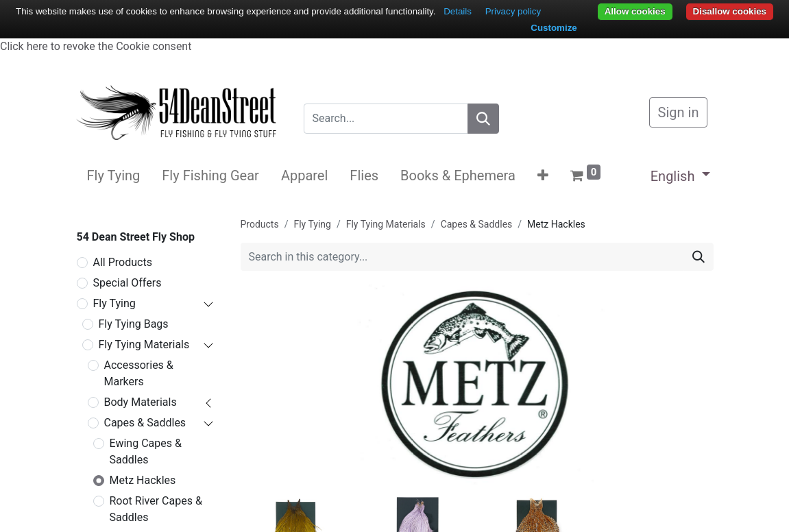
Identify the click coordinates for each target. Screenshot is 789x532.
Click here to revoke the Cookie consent (96, 46)
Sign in (679, 112)
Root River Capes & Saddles (156, 509)
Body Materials (141, 402)
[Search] (483, 119)
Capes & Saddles (145, 423)
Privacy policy (513, 11)
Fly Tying (114, 303)
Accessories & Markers (139, 373)
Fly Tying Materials (144, 344)
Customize (554, 28)
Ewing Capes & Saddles (146, 451)
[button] (543, 176)
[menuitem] (114, 176)
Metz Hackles (143, 480)
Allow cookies (635, 11)
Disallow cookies (730, 11)
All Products (123, 262)
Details (458, 11)
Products (260, 224)
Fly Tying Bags (134, 324)
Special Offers (128, 283)
